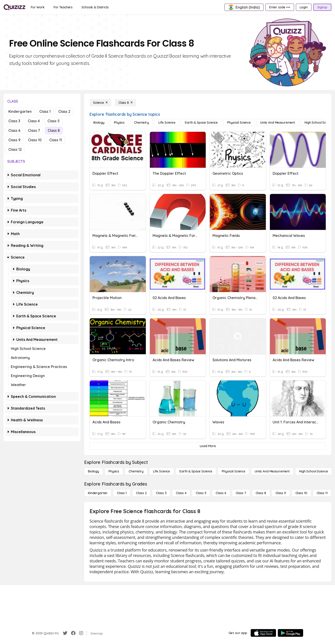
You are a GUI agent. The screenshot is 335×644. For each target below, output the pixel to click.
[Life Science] (167, 123)
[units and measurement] (278, 123)
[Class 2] (141, 493)
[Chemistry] (142, 123)
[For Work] (38, 7)
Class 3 (14, 121)
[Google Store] (290, 633)
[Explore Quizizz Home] (14, 7)
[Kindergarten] (98, 493)
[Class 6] (221, 493)
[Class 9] (281, 493)
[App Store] (263, 633)
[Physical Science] (239, 123)
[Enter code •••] (280, 7)
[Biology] (99, 123)
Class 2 (64, 111)
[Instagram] (81, 633)
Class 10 (35, 140)
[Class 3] (161, 493)
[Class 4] (181, 493)
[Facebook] (73, 633)
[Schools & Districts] (95, 7)
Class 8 (54, 130)
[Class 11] (322, 493)
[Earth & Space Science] (201, 123)
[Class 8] (125, 103)
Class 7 (34, 130)
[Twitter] (65, 633)
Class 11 (56, 140)
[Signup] (322, 7)
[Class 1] (122, 493)
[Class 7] (241, 493)
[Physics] (119, 123)
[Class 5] (201, 493)
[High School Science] (313, 471)
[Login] (304, 7)
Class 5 (54, 121)
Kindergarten (20, 111)
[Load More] (208, 446)
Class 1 (45, 111)
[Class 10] (301, 493)
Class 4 (34, 121)
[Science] (100, 103)
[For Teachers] (63, 7)
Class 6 (14, 130)
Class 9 (14, 140)
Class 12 (15, 149)
